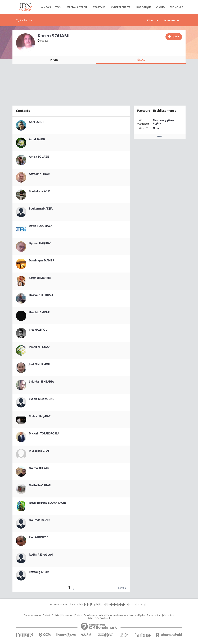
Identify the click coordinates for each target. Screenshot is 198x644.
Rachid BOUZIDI (39, 537)
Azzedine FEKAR (39, 174)
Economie (176, 7)
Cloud (160, 7)
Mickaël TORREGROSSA (44, 433)
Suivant (122, 588)
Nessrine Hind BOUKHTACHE (48, 503)
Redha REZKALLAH (41, 555)
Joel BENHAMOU (40, 364)
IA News (46, 7)
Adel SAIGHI (37, 122)
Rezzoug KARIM (39, 572)
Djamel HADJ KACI (41, 243)
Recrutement (67, 615)
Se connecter (171, 20)
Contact (46, 615)
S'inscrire (152, 20)
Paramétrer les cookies (117, 615)
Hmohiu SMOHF (39, 312)
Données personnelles (94, 615)
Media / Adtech (77, 7)
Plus (159, 136)
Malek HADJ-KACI (40, 416)
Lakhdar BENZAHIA (41, 382)
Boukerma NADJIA (41, 208)
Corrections (169, 615)
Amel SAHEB (37, 139)
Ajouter (176, 36)
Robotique (144, 7)
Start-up (99, 7)
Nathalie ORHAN (40, 485)
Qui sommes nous (32, 615)
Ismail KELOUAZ (39, 347)
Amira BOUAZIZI (40, 157)
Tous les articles (154, 615)
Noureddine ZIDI (40, 520)
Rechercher (26, 20)
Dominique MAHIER (41, 260)
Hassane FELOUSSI (41, 295)
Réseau (141, 60)
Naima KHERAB (39, 468)
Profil (54, 60)
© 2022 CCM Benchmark (99, 618)
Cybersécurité (121, 7)
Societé (78, 615)
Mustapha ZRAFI (40, 451)
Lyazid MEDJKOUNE (41, 399)
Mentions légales (137, 615)
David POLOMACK (41, 226)
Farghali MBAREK (40, 278)
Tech (58, 7)
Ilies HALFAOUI (39, 330)
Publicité (56, 615)
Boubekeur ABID (39, 191)
